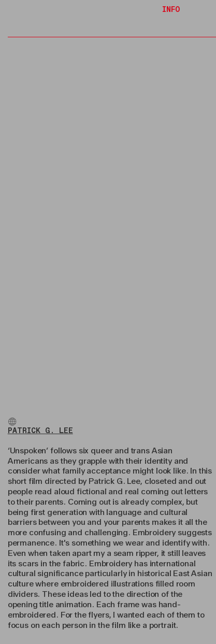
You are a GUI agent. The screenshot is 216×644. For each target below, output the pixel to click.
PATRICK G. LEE (40, 431)
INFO (171, 10)
